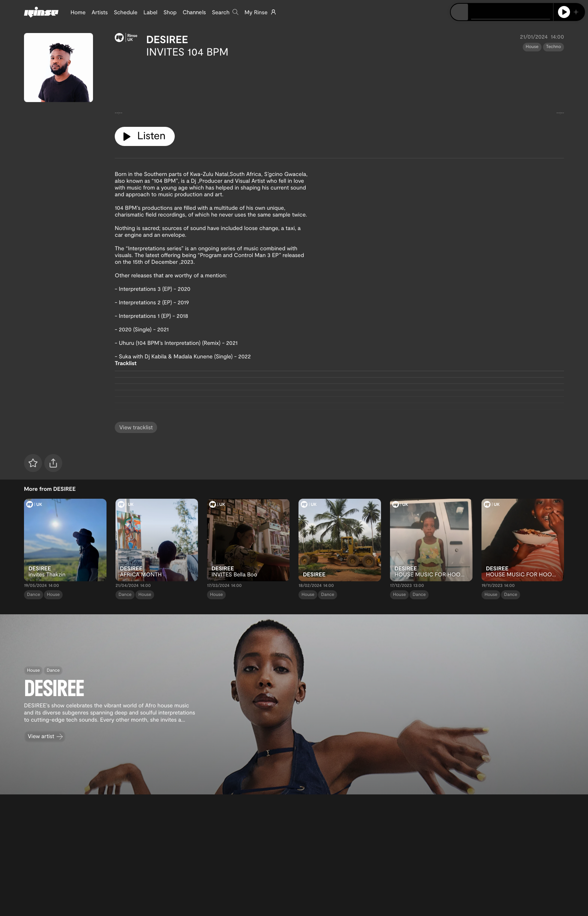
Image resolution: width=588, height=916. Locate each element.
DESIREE (167, 39)
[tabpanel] (339, 89)
